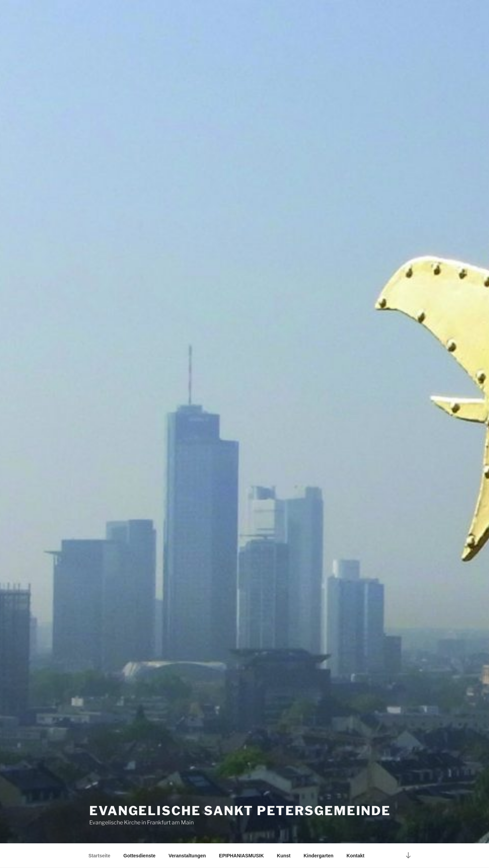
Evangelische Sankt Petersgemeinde (240, 811)
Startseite (100, 856)
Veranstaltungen (187, 856)
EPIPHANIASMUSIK (242, 856)
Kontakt (355, 856)
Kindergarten (319, 856)
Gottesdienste (139, 856)
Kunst (284, 856)
